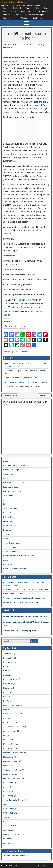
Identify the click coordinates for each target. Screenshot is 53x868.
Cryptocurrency (10, 679)
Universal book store (12, 834)
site (5, 804)
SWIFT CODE (9, 813)
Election (7, 688)
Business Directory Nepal (34, 15)
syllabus (7, 817)
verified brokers (39, 102)
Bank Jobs (8, 658)
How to (6, 710)
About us (7, 461)
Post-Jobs (8, 564)
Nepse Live (8, 757)
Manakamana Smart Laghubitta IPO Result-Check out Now (26, 623)
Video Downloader (11, 552)
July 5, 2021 (23, 44)
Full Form (7, 701)
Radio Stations (9, 18)
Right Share (25, 11)
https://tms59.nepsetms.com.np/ (26, 307)
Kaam (49, 866)
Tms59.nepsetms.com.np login (27, 36)
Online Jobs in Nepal (12, 770)
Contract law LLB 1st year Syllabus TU (21, 378)
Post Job (7, 15)
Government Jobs (11, 705)
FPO (5, 697)
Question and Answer (13, 778)
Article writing (9, 653)
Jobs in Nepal (9, 731)
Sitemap (7, 534)
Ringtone (7, 530)
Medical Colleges (11, 744)
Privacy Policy (9, 517)
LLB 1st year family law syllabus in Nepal (22, 386)
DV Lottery (24, 18)
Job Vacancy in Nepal (13, 727)
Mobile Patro (9, 748)
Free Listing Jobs (11, 487)
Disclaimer (8, 478)
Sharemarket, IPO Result (14, 2)
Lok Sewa (7, 740)
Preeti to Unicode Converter (15, 569)
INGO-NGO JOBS (11, 714)
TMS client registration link (30, 300)
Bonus (13, 11)
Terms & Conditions (12, 543)
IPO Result (17, 8)
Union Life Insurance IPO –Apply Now (19, 630)
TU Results (8, 826)
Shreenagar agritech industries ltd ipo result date (26, 382)
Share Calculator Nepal (13, 800)
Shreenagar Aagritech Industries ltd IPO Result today (26, 589)
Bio (5, 666)
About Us (42, 866)
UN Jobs (7, 830)
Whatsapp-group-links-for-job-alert (19, 556)
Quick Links (37, 18)
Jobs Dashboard (41, 11)
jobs (5, 504)
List (5, 735)
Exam (6, 692)
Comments (10, 47)
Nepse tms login (42, 8)
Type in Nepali (9, 547)
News (28, 8)
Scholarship (8, 796)
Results (6, 787)
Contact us (8, 474)
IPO (5, 11)
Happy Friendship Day (13, 491)
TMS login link (36, 105)
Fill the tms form (15, 304)
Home (5, 8)
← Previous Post (10, 395)
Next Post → (45, 395)
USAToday (8, 839)
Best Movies (9, 662)
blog (5, 671)
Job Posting (8, 495)
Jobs (17, 15)
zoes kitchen (9, 843)
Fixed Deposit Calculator (14, 483)
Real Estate (8, 783)
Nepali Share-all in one (13, 753)
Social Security (10, 809)
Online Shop (9, 774)
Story (6, 539)
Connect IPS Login (11, 470)
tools (5, 822)
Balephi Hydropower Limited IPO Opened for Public (25, 616)
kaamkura (9, 44)
